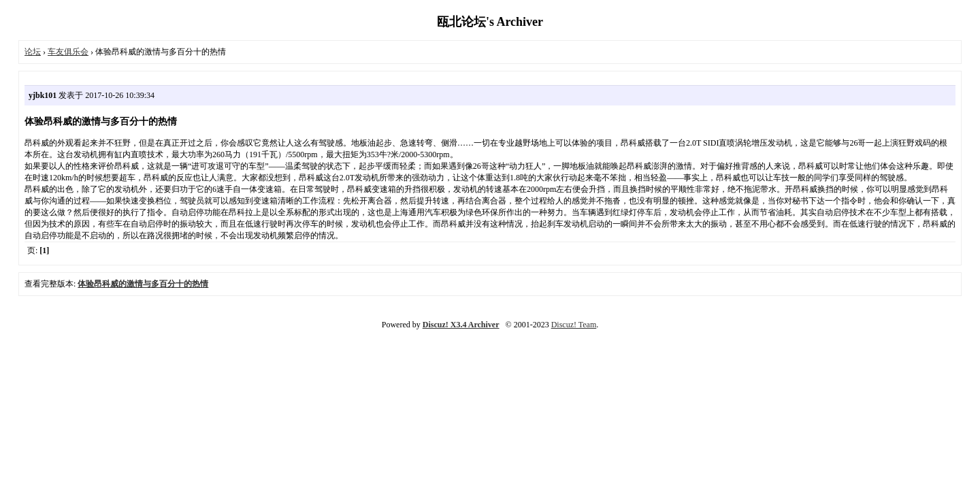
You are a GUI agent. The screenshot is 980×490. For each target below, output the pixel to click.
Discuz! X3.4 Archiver (461, 325)
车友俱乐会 (68, 52)
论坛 (33, 52)
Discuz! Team (574, 325)
